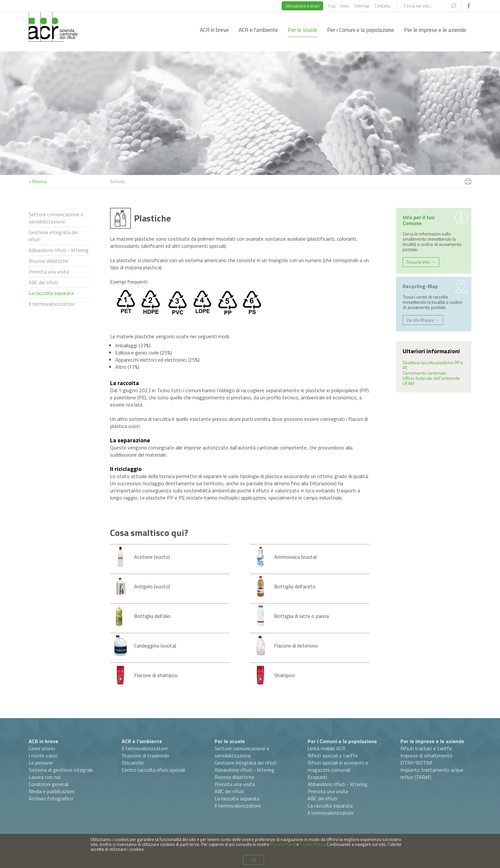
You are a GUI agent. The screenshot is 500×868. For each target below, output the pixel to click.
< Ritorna (38, 181)
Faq (332, 6)
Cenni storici (42, 748)
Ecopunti (317, 777)
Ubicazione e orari (302, 6)
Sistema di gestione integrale (61, 770)
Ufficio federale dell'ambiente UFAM (431, 381)
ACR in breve (214, 30)
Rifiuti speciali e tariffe (333, 755)
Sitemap (362, 6)
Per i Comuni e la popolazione (361, 30)
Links (345, 6)
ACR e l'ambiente (258, 30)
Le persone (41, 763)
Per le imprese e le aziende (435, 30)
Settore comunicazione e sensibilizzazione (56, 218)
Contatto (382, 6)
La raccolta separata (51, 293)
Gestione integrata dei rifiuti (53, 236)
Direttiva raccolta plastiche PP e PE (433, 365)
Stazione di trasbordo (146, 755)
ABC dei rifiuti (43, 282)
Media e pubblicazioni (51, 791)
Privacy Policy (283, 844)
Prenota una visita (49, 272)
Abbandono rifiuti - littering (59, 250)
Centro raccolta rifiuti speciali (153, 770)
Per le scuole (303, 30)
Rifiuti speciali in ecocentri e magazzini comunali (338, 766)
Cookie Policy (312, 844)
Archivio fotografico (51, 798)
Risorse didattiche (49, 261)
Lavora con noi (45, 777)
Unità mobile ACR (326, 748)
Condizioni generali (49, 784)
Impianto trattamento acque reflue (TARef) (432, 773)
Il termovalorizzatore (52, 304)
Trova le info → (421, 262)
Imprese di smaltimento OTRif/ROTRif (426, 759)
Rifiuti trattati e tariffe (426, 748)
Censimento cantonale (424, 373)
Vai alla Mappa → (423, 320)
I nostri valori (43, 755)
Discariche (133, 763)
